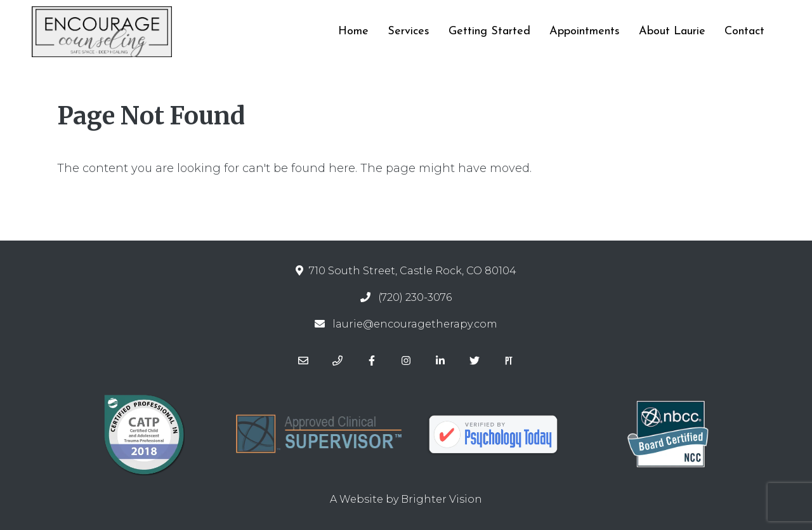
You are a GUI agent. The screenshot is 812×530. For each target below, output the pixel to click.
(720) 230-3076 (415, 297)
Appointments (585, 31)
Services (409, 31)
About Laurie (672, 31)
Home (353, 31)
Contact (744, 31)
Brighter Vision (442, 499)
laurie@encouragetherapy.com (415, 324)
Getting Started (489, 31)
